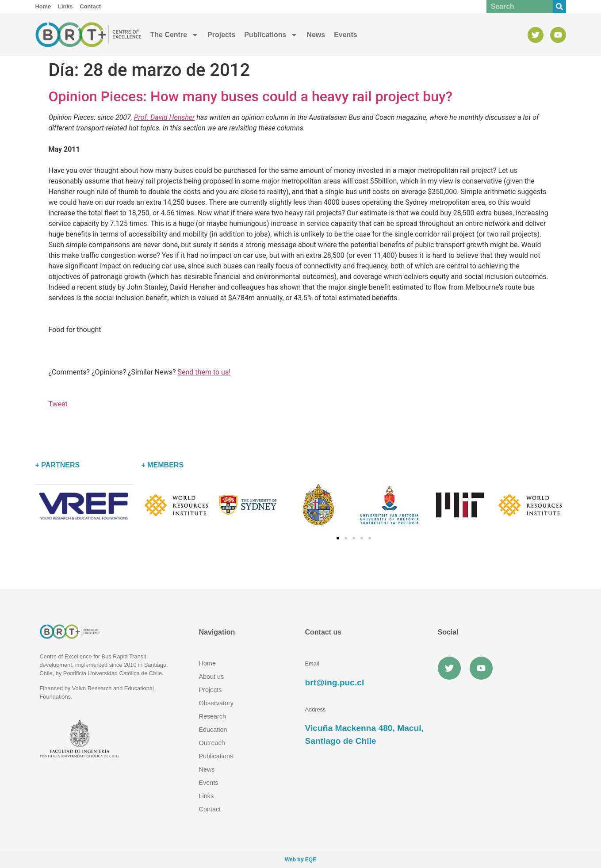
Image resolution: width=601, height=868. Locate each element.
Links (207, 796)
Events (345, 35)
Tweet (58, 404)
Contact (210, 809)
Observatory (216, 703)
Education (213, 730)
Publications (271, 35)
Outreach (212, 743)
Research (213, 716)
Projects (221, 35)
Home (207, 663)
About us (212, 677)
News (316, 35)
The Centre (175, 35)
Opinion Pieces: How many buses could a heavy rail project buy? (251, 96)
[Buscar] (559, 7)
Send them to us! (204, 372)
